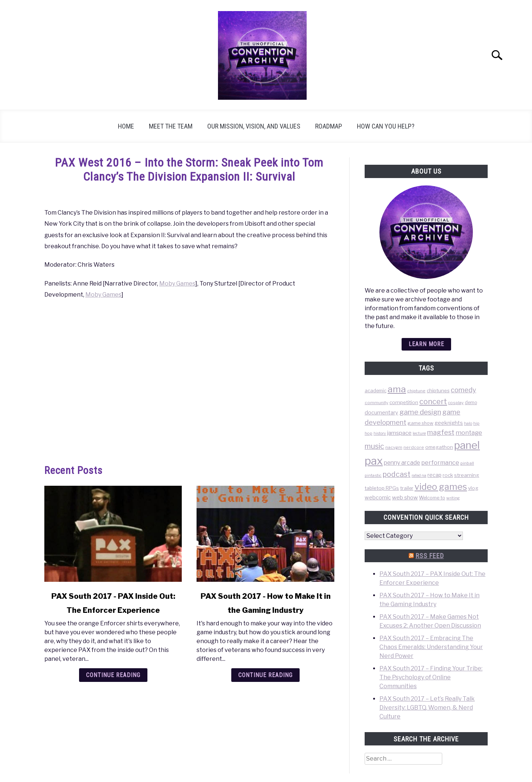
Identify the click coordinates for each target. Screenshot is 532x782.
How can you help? (386, 126)
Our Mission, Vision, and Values (254, 126)
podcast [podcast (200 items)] (397, 474)
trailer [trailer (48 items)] (407, 488)
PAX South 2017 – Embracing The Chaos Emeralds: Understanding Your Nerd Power (431, 647)
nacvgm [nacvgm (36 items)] (394, 447)
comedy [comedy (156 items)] (463, 390)
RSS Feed (430, 556)
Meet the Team (171, 126)
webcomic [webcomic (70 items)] (378, 498)
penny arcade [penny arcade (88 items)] (402, 463)
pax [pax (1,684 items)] (374, 461)
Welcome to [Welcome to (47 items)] (432, 498)
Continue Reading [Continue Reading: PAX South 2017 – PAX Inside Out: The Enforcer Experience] (113, 675)
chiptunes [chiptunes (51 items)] (438, 390)
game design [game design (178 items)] (420, 412)
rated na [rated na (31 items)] (419, 475)
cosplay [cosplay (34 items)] (456, 403)
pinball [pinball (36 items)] (467, 463)
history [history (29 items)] (380, 433)
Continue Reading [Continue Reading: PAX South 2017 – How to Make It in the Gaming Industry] (265, 675)
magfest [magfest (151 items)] (441, 432)
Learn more (426, 344)
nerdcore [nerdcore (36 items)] (414, 447)
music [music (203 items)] (374, 446)
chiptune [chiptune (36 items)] (416, 391)
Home (126, 126)
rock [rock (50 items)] (448, 475)
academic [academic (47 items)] (376, 391)
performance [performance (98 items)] (440, 462)
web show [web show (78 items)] (405, 497)
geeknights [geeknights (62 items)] (449, 423)
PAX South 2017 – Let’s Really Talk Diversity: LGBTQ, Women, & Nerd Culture (427, 708)
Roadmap (329, 126)
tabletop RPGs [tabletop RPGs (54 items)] (382, 488)
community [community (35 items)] (376, 403)
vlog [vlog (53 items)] (473, 488)
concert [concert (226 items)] (433, 402)
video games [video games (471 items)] (441, 487)
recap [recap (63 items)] (434, 475)
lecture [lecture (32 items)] (419, 433)
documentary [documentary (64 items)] (381, 412)
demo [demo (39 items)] (471, 402)
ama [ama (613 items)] (397, 389)
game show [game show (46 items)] (420, 423)
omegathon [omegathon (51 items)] (439, 447)
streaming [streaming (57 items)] (467, 475)
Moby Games (177, 284)
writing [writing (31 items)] (453, 498)
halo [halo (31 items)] (468, 423)
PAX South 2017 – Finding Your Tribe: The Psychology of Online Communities (431, 677)
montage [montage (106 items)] (469, 433)
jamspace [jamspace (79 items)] (399, 433)
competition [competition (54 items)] (404, 402)
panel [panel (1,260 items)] (467, 445)
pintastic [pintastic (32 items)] (373, 475)
